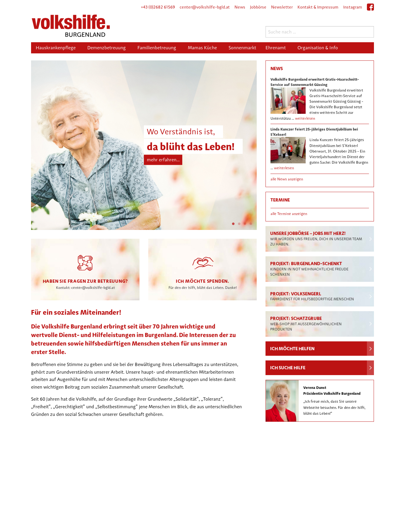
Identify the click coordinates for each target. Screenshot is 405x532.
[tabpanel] (144, 145)
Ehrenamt (276, 48)
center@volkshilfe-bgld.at (205, 7)
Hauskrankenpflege (56, 48)
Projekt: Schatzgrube (306, 323)
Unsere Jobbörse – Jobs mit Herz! (316, 238)
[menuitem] (57, 48)
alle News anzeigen (287, 179)
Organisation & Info (318, 48)
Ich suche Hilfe (288, 368)
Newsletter (282, 7)
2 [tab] (239, 224)
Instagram (353, 7)
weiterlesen (305, 118)
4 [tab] (251, 224)
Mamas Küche (202, 48)
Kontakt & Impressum (318, 7)
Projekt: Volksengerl (312, 296)
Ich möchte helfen (292, 349)
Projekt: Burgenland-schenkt (309, 269)
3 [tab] (245, 224)
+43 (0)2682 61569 (158, 7)
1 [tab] (233, 224)
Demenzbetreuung (107, 48)
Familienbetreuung (157, 48)
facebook (370, 9)
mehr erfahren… (163, 160)
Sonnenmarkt (242, 48)
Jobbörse (258, 7)
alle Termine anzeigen (289, 214)
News (240, 7)
